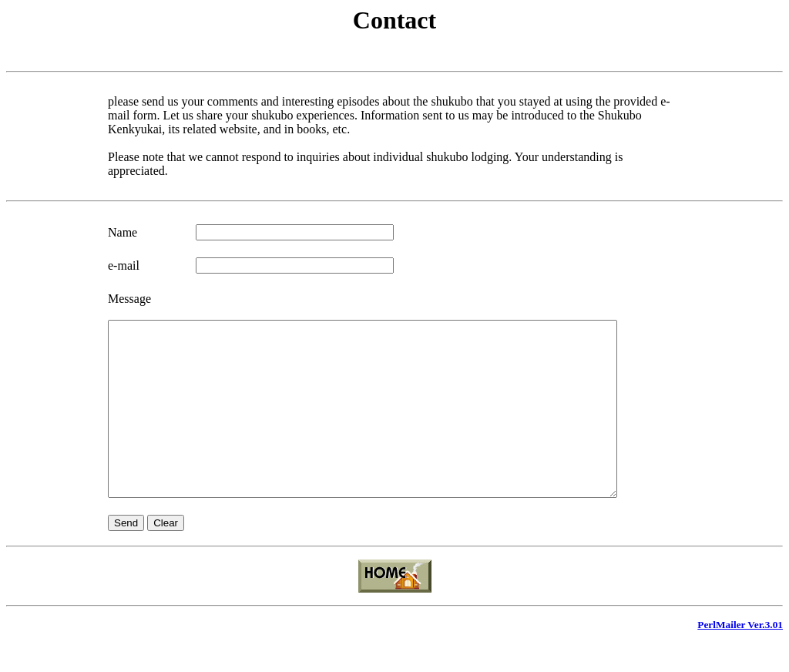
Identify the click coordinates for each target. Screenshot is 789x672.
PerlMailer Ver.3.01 (740, 659)
